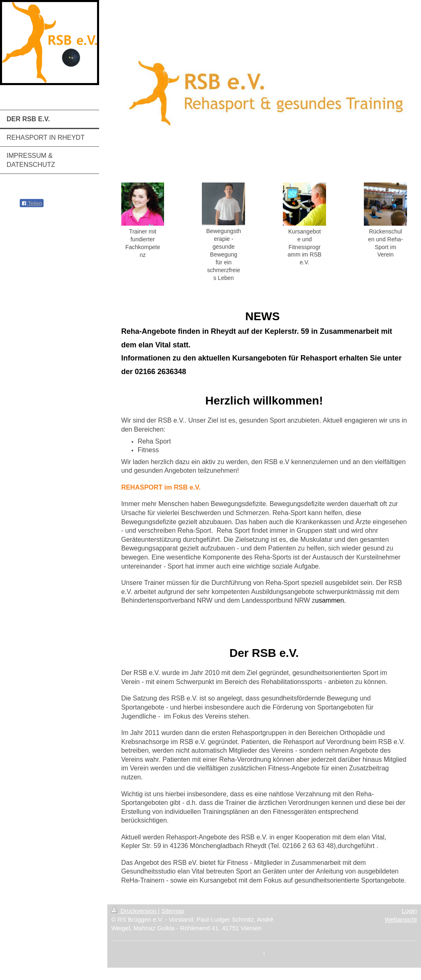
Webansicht (401, 919)
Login (409, 911)
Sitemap (173, 911)
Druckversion (135, 911)
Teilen (32, 203)
